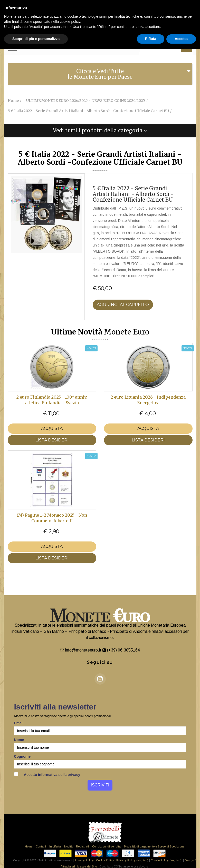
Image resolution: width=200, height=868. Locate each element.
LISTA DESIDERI (52, 440)
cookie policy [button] (70, 22)
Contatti (41, 846)
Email (19, 723)
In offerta (55, 846)
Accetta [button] (181, 39)
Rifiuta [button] (151, 39)
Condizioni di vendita (106, 846)
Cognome (22, 756)
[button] (100, 131)
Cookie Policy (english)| (166, 860)
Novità (68, 846)
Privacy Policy (84, 860)
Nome (19, 740)
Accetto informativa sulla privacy (47, 774)
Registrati (82, 846)
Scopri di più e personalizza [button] (36, 39)
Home (29, 846)
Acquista (52, 428)
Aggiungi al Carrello (123, 305)
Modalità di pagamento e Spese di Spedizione (154, 846)
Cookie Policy (105, 860)
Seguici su (100, 662)
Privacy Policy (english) (132, 860)
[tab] (100, 74)
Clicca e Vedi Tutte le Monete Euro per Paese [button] (100, 74)
